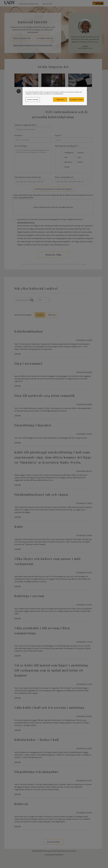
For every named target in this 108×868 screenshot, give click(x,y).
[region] (55, 96)
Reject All (60, 99)
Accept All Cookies (76, 99)
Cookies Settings (33, 99)
